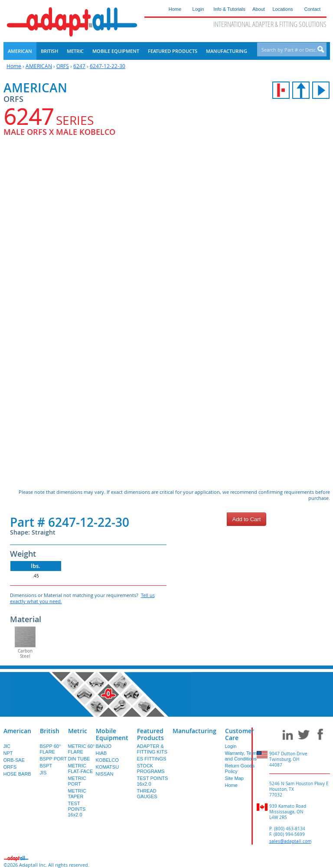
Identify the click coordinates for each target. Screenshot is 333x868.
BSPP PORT (54, 759)
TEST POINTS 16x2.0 (77, 809)
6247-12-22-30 (108, 66)
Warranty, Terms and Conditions (242, 756)
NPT (8, 753)
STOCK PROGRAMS (151, 768)
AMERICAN (39, 66)
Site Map (234, 778)
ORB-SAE (14, 760)
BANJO (104, 746)
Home (14, 66)
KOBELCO (107, 760)
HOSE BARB (17, 774)
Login (231, 746)
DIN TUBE (79, 759)
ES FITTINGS (152, 759)
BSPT (46, 766)
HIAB (101, 753)
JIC (7, 746)
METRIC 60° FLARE (82, 749)
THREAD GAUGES (147, 794)
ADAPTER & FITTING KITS (152, 749)
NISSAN (105, 774)
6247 (79, 66)
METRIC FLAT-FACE (81, 768)
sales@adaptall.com (290, 841)
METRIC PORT (77, 781)
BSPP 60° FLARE (51, 749)
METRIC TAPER (77, 794)
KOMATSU (108, 767)
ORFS (63, 66)
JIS (43, 773)
